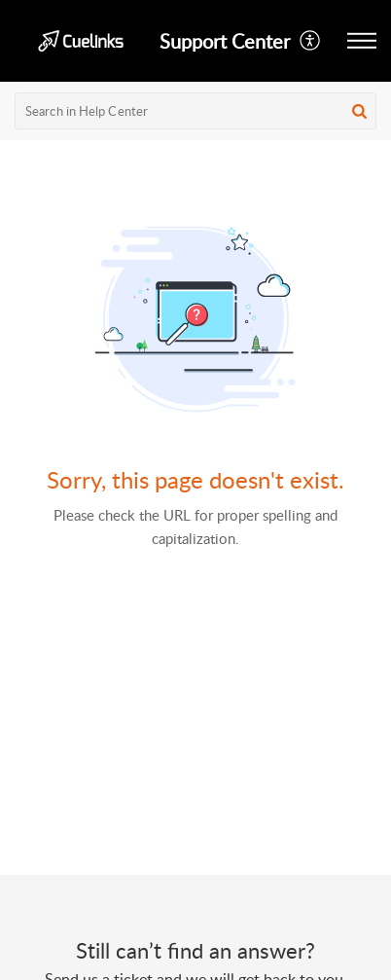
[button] (311, 41)
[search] (195, 111)
